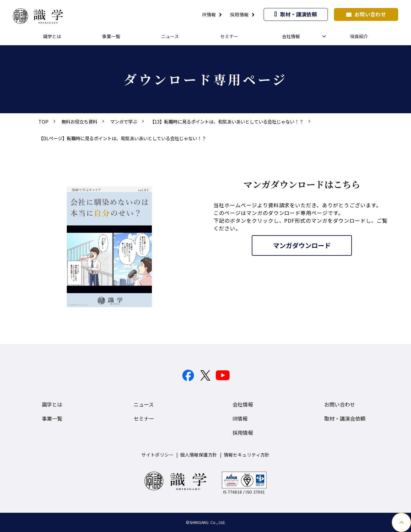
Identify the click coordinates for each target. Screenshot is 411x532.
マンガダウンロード (302, 245)
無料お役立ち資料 (79, 121)
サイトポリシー (157, 455)
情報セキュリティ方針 (247, 455)
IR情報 (209, 14)
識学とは (52, 36)
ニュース (170, 36)
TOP (44, 121)
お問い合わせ (370, 14)
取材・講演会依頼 (345, 418)
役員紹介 (359, 36)
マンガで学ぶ (124, 121)
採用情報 (240, 14)
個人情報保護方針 (199, 455)
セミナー (229, 36)
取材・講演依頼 (298, 14)
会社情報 (291, 36)
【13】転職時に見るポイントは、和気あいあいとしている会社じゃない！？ (227, 121)
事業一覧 (111, 36)
